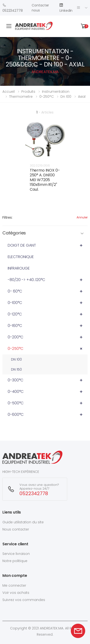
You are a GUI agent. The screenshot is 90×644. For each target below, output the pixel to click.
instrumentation (56, 92)
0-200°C (15, 337)
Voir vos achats (16, 593)
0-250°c (47, 97)
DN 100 (16, 359)
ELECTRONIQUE (21, 257)
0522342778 (13, 8)
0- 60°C (15, 291)
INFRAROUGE (19, 268)
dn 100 (66, 97)
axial (82, 97)
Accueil (9, 92)
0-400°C (16, 392)
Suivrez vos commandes (24, 600)
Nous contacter (16, 529)
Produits (28, 92)
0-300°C (15, 380)
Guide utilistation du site (23, 522)
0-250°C (15, 349)
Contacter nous (40, 8)
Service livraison (16, 554)
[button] (84, 26)
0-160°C (15, 326)
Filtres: (7, 217)
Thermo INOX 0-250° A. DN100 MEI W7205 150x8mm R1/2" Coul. (45, 180)
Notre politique (15, 561)
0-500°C (16, 403)
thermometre (21, 97)
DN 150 (16, 369)
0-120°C (15, 314)
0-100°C (15, 303)
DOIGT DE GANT (22, 245)
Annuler (82, 217)
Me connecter (14, 585)
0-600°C (16, 414)
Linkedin (66, 8)
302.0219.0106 (40, 165)
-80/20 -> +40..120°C (26, 280)
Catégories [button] (14, 233)
